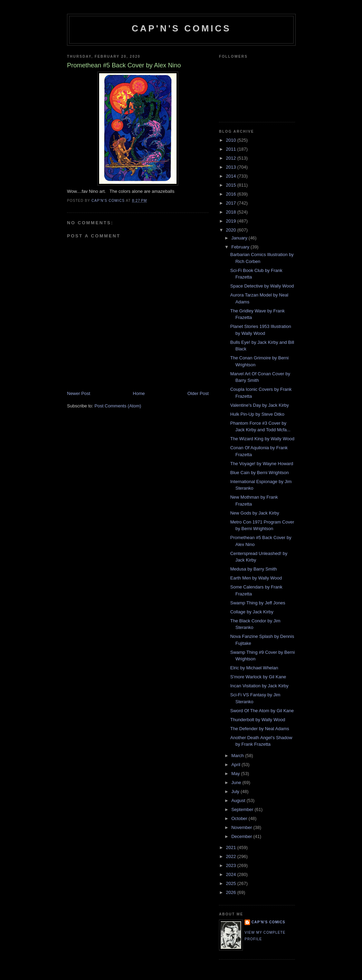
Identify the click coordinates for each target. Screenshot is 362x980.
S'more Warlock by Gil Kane (258, 677)
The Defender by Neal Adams (260, 729)
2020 (232, 230)
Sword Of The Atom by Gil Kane (262, 711)
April (237, 765)
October (240, 818)
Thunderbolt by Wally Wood (258, 720)
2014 (232, 176)
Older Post (198, 393)
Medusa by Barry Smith (253, 569)
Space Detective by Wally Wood (262, 286)
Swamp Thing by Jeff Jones (258, 603)
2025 (232, 883)
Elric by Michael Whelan (254, 668)
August (239, 800)
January (240, 238)
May (236, 774)
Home (139, 393)
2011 (232, 149)
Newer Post (79, 393)
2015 (232, 185)
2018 (232, 212)
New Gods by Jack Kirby (255, 513)
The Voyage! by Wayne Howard (261, 464)
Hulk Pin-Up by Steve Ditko (257, 414)
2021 (232, 847)
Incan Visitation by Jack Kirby (259, 686)
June (237, 783)
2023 (232, 865)
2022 (232, 856)
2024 (232, 874)
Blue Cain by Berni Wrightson (259, 473)
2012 (232, 158)
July (236, 791)
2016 (232, 194)
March (238, 756)
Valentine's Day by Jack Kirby (259, 405)
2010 (232, 140)
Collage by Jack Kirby (252, 612)
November (242, 827)
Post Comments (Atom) (118, 406)
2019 (232, 221)
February (241, 247)
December (242, 836)
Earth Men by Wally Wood (256, 578)
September (243, 809)
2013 (232, 167)
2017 (232, 203)
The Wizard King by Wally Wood (262, 439)
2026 (232, 892)
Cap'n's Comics (181, 28)
